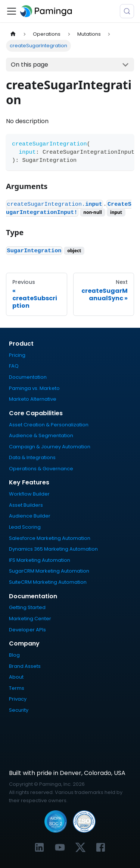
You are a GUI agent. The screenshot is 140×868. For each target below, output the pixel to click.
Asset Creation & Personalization (49, 425)
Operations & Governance (41, 469)
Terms (17, 688)
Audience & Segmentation (41, 435)
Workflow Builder (29, 494)
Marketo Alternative (33, 399)
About (16, 677)
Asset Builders (26, 505)
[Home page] (13, 34)
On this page (29, 65)
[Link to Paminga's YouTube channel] (60, 847)
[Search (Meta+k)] (127, 11)
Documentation (28, 377)
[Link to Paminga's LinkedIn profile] (39, 847)
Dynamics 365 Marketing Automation (53, 549)
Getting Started (27, 607)
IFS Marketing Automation (40, 560)
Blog (14, 655)
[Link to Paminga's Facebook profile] (101, 847)
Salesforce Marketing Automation (50, 538)
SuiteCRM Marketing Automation (48, 582)
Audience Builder (30, 516)
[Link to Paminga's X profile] (80, 847)
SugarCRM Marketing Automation (49, 571)
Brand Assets (25, 666)
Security (19, 710)
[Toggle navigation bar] (12, 11)
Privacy (18, 699)
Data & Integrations (32, 457)
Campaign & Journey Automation (50, 447)
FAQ (14, 366)
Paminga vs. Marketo (34, 388)
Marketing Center (30, 619)
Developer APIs (27, 630)
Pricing (17, 355)
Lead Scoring (25, 527)
